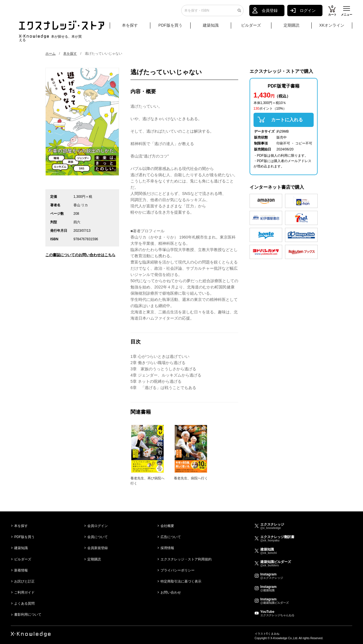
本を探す (135, 28)
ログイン (308, 13)
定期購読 (292, 27)
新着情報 (21, 570)
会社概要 (167, 526)
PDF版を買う (170, 27)
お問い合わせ (171, 592)
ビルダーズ (251, 27)
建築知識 (211, 27)
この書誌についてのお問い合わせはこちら (80, 255)
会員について (98, 537)
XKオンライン (332, 27)
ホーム (50, 54)
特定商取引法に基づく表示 (181, 581)
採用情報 (167, 548)
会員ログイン (98, 526)
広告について (171, 537)
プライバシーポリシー (178, 570)
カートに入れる (287, 120)
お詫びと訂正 (24, 581)
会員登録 (270, 13)
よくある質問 (24, 603)
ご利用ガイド (24, 592)
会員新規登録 (98, 548)
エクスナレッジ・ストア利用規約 (186, 559)
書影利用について (28, 615)
